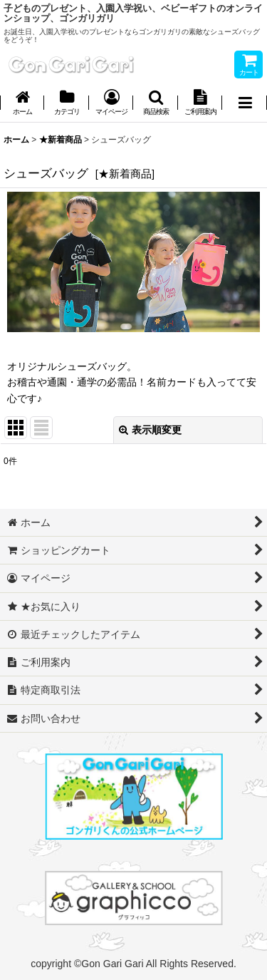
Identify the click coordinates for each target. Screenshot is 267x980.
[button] (155, 104)
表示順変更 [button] (150, 430)
